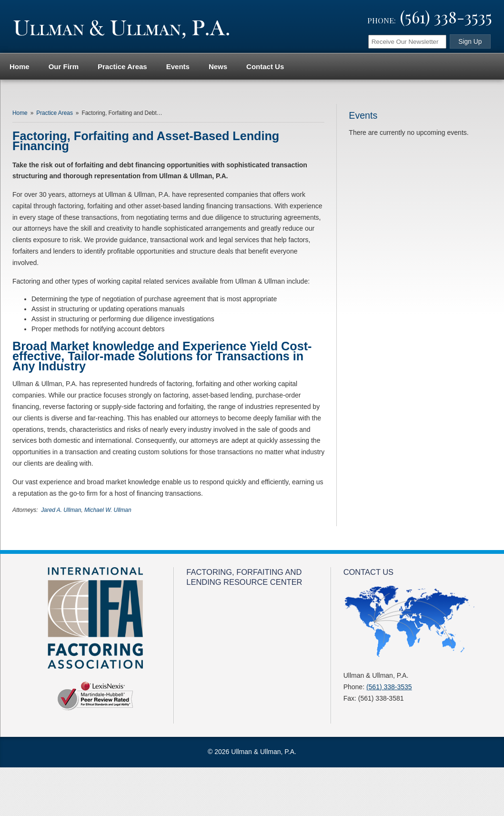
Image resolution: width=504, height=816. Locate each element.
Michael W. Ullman (108, 510)
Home (20, 66)
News (218, 66)
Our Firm (64, 66)
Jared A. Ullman (61, 510)
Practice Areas (122, 66)
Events (178, 66)
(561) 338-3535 (446, 17)
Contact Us (265, 66)
